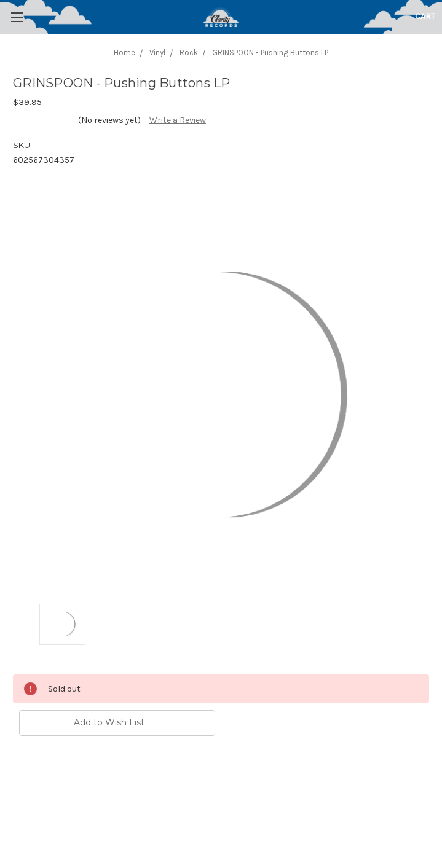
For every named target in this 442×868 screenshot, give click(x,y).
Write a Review (178, 120)
